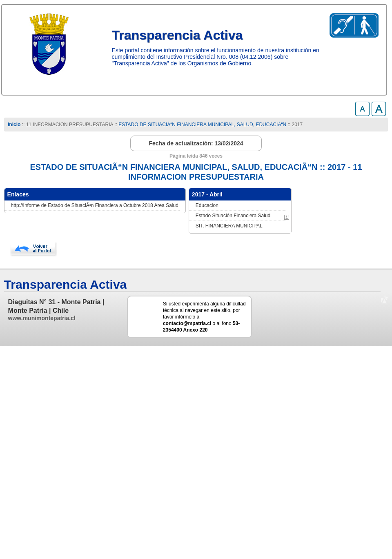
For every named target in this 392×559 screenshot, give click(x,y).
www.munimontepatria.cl (42, 318)
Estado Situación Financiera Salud (233, 216)
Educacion (207, 205)
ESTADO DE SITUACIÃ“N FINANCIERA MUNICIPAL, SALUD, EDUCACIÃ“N (202, 125)
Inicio (14, 125)
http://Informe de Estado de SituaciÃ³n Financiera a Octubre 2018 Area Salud (95, 205)
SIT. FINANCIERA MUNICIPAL (229, 226)
